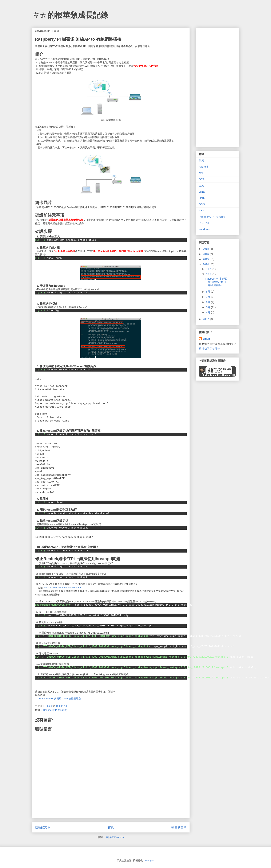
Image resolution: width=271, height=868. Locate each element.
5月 (209, 307)
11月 (209, 269)
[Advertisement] (217, 87)
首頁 (111, 827)
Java (202, 186)
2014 (206, 264)
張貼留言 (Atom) (115, 837)
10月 (209, 274)
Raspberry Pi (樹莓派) (55, 710)
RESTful (204, 223)
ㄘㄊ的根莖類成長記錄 (70, 15)
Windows (204, 229)
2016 (206, 254)
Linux (202, 198)
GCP (202, 179)
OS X (202, 204)
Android (203, 167)
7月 (209, 297)
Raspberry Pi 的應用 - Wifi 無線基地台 (60, 699)
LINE (202, 192)
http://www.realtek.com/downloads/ (63, 588)
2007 (206, 319)
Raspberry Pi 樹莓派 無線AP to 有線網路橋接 (216, 282)
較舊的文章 (179, 827)
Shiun (206, 339)
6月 (209, 302)
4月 (209, 312)
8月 (209, 292)
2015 (206, 259)
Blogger (149, 860)
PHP (202, 211)
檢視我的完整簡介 (209, 349)
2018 (206, 249)
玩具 (201, 160)
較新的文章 (43, 827)
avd (201, 173)
